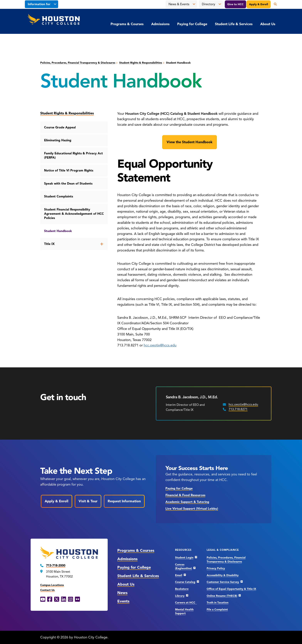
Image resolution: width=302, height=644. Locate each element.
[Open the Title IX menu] (102, 244)
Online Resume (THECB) (222, 596)
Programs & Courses (127, 24)
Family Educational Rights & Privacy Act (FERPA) (73, 156)
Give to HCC (235, 4)
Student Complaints (59, 196)
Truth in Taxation (218, 603)
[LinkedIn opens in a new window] (64, 599)
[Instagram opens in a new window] (70, 599)
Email (179, 575)
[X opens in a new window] (57, 599)
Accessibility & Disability (223, 575)
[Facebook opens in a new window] (50, 599)
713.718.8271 (238, 409)
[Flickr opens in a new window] (77, 599)
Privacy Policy (216, 568)
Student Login (184, 558)
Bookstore (182, 589)
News (122, 593)
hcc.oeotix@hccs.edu (160, 345)
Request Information (124, 501)
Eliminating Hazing (58, 140)
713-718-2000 (56, 566)
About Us (268, 24)
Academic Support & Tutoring (187, 502)
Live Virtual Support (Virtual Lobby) (192, 509)
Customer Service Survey (223, 582)
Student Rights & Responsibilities (141, 63)
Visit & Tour (88, 501)
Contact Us (47, 590)
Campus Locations (52, 585)
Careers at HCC (186, 603)
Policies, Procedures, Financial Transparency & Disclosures (78, 63)
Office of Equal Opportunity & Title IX (231, 589)
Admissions (160, 24)
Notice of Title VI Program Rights (69, 171)
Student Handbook (58, 231)
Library (180, 596)
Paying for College (192, 24)
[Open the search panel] (274, 4)
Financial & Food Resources (185, 495)
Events (123, 601)
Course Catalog (185, 582)
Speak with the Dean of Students (68, 184)
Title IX (49, 244)
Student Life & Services (234, 24)
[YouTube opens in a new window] (43, 599)
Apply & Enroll (259, 4)
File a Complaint (217, 609)
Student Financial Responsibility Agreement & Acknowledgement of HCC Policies (74, 214)
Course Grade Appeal (60, 127)
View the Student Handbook (190, 142)
